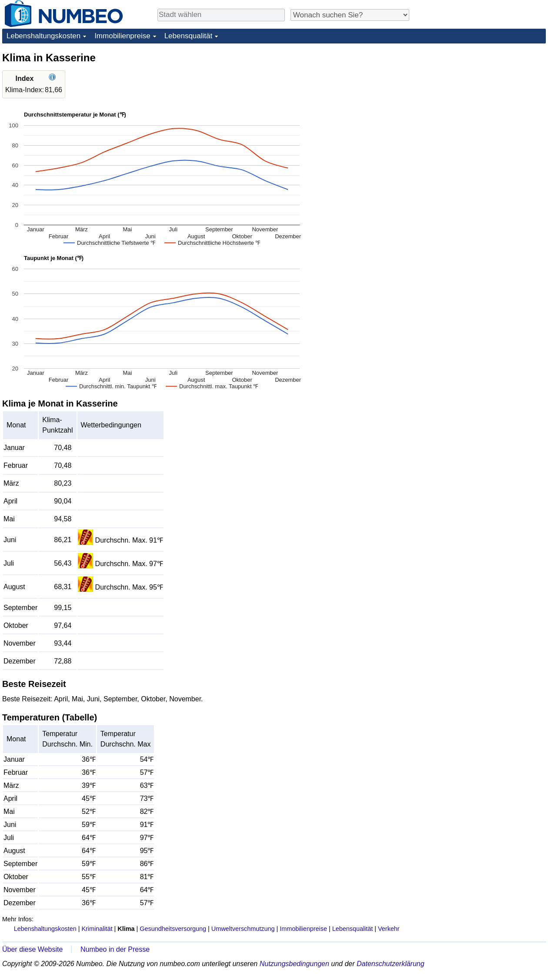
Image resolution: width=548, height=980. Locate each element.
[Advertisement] (481, 105)
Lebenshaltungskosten (43, 36)
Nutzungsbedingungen (294, 964)
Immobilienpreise (122, 36)
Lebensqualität (189, 36)
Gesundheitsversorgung (173, 929)
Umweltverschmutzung (243, 929)
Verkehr (389, 929)
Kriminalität (97, 929)
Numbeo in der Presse (115, 949)
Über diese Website (32, 949)
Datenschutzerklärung (391, 964)
